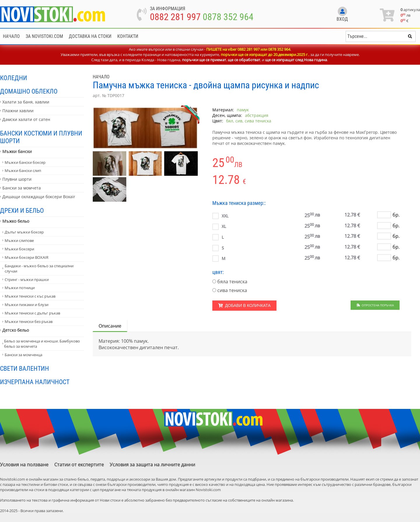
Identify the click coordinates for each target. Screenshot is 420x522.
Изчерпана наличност (35, 382)
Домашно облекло (29, 91)
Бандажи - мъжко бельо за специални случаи (39, 268)
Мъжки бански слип (23, 171)
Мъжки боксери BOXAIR (27, 257)
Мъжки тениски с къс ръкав (30, 296)
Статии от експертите (79, 465)
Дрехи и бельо (22, 210)
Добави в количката (244, 305)
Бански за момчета (22, 188)
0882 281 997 (175, 17)
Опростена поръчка (375, 305)
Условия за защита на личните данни (152, 465)
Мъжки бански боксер (25, 162)
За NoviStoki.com (44, 36)
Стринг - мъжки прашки (27, 280)
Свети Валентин (24, 368)
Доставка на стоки (90, 36)
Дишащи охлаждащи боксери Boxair (39, 197)
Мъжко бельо (16, 221)
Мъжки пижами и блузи (27, 305)
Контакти (128, 36)
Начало (11, 36)
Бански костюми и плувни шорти (41, 137)
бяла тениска (232, 282)
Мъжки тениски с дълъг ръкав (32, 313)
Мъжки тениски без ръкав (29, 321)
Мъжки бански (17, 151)
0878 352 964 (228, 17)
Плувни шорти (17, 179)
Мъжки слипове (19, 240)
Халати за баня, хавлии (26, 102)
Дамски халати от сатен (26, 119)
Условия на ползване (24, 465)
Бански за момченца (23, 355)
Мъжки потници (20, 288)
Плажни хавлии (18, 111)
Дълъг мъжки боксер (24, 232)
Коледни (14, 78)
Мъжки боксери (19, 249)
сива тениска (232, 290)
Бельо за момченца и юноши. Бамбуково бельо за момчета (42, 344)
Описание (110, 326)
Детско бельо (16, 330)
